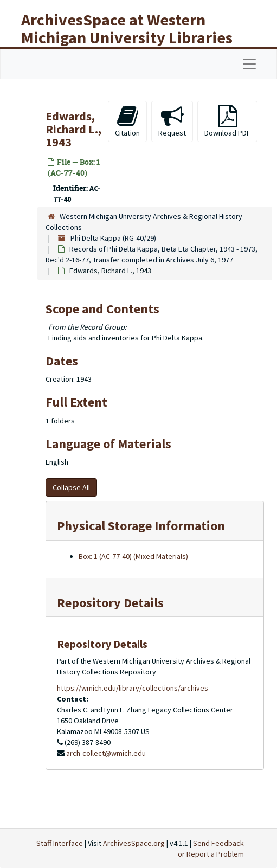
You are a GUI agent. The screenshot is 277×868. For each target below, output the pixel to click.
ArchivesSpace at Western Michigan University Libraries (127, 28)
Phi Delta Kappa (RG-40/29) (113, 238)
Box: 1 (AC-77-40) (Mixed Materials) (133, 556)
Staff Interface (60, 843)
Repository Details (110, 603)
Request (172, 121)
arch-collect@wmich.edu (106, 753)
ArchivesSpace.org (134, 843)
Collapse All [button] (71, 487)
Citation (127, 121)
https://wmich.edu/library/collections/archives (133, 688)
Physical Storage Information (141, 526)
